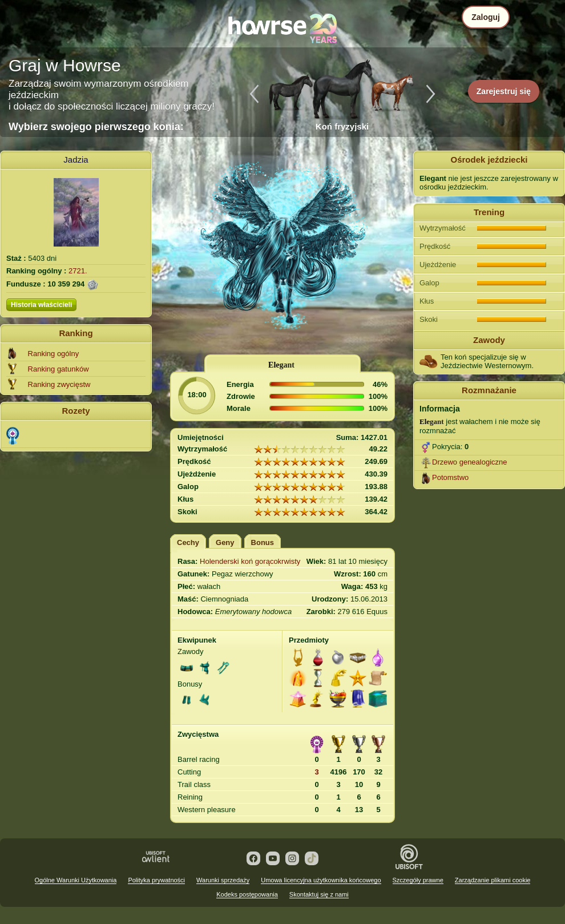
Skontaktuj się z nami (319, 894)
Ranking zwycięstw (59, 384)
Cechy (188, 542)
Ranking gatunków (58, 369)
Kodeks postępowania (247, 894)
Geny (225, 542)
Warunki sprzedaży (223, 880)
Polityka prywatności (156, 880)
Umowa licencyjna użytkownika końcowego (321, 880)
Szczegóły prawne (418, 880)
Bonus (263, 542)
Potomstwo (450, 477)
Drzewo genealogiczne (470, 462)
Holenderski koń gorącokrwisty (250, 561)
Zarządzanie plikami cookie (493, 880)
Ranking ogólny (54, 354)
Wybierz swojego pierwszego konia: (96, 127)
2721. (78, 271)
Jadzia (76, 160)
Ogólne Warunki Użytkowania (76, 880)
